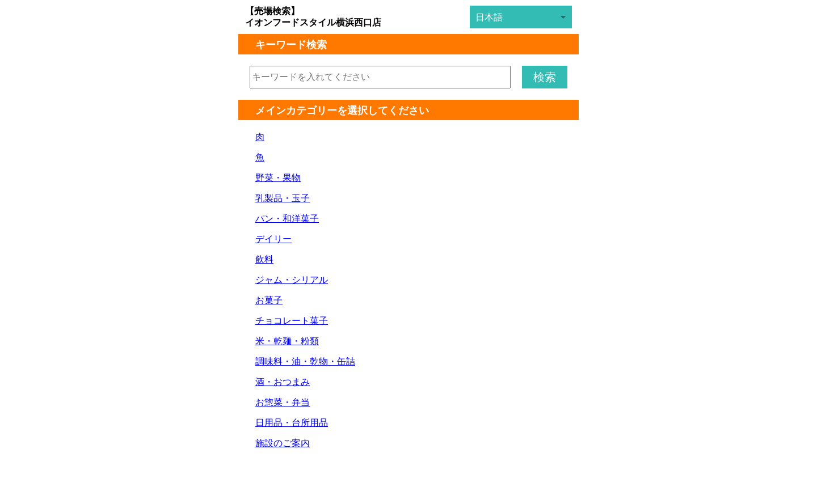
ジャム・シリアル (292, 280)
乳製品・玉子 (283, 198)
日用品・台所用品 (292, 423)
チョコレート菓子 (292, 321)
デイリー (273, 239)
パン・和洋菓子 (287, 219)
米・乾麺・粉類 (287, 341)
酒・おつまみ (283, 382)
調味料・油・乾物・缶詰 (305, 361)
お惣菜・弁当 (283, 402)
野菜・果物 (278, 178)
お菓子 (269, 300)
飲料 (264, 259)
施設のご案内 (283, 443)
